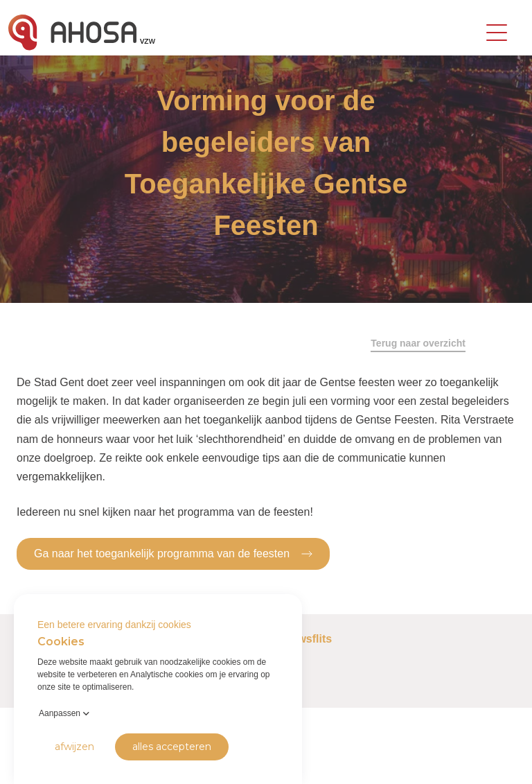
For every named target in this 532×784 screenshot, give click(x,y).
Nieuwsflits (303, 639)
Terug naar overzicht (418, 343)
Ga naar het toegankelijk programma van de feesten (173, 553)
